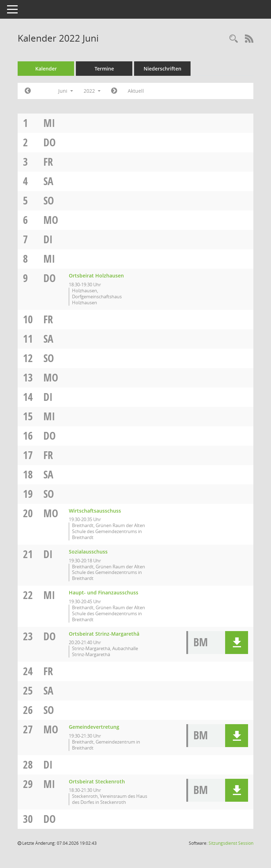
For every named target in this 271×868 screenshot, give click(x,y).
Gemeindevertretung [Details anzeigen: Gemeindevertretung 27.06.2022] (94, 727)
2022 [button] (92, 91)
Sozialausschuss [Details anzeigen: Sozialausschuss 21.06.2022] (88, 552)
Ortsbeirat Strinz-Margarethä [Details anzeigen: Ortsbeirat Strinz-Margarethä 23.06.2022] (104, 634)
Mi (49, 123)
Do (50, 142)
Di (48, 239)
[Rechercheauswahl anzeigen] (234, 39)
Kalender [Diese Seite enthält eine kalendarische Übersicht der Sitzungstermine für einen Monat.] (46, 69)
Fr (48, 162)
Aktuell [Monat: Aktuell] (136, 91)
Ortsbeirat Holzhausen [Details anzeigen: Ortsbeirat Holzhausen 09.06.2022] (96, 276)
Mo (51, 220)
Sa (48, 181)
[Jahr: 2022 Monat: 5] (28, 91)
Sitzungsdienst (231, 843)
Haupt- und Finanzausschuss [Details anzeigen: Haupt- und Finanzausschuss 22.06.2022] (104, 592)
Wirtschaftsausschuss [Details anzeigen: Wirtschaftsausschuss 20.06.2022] (95, 511)
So (49, 200)
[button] (237, 643)
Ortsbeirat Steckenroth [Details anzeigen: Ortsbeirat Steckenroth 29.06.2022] (97, 781)
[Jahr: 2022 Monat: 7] (114, 91)
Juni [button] (66, 91)
